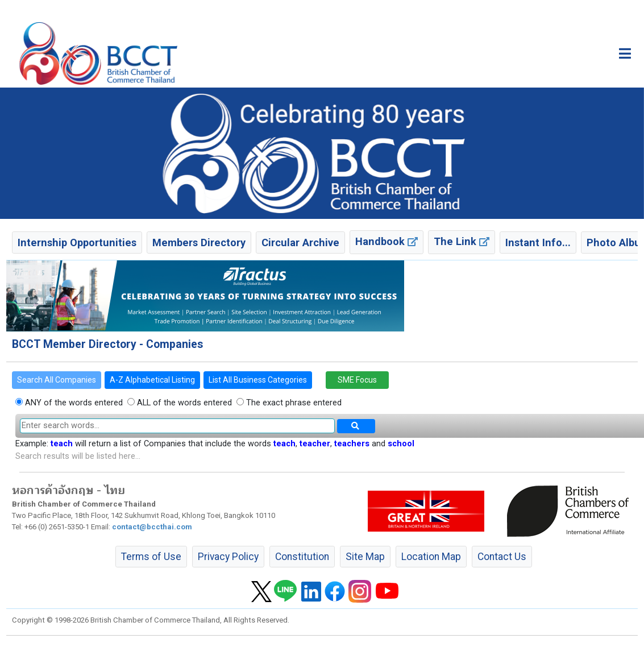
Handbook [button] (387, 241)
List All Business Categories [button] (258, 380)
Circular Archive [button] (300, 242)
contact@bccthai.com (152, 527)
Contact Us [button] (502, 557)
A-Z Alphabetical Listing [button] (152, 380)
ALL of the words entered (183, 403)
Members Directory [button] (199, 242)
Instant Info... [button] (538, 242)
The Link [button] (462, 241)
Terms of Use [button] (151, 557)
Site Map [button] (365, 557)
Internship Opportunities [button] (77, 242)
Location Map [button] (431, 557)
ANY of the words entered (73, 403)
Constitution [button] (302, 557)
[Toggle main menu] (625, 53)
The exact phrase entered (293, 403)
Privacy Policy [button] (228, 557)
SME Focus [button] (357, 380)
